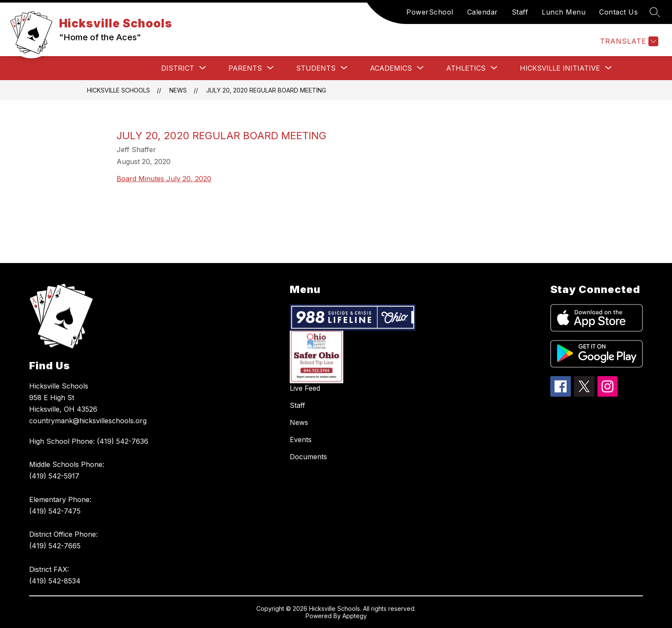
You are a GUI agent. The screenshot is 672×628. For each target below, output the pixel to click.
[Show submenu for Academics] (391, 68)
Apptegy (355, 616)
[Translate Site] (628, 41)
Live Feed (305, 388)
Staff (520, 12)
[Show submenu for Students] (316, 68)
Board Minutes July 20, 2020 (164, 179)
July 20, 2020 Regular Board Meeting (266, 90)
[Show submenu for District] (178, 68)
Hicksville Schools (118, 90)
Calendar (483, 12)
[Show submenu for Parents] (245, 68)
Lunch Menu (564, 12)
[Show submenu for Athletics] (466, 68)
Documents (308, 457)
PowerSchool (430, 12)
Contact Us (618, 12)
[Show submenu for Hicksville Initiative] (560, 68)
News (178, 90)
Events (301, 440)
